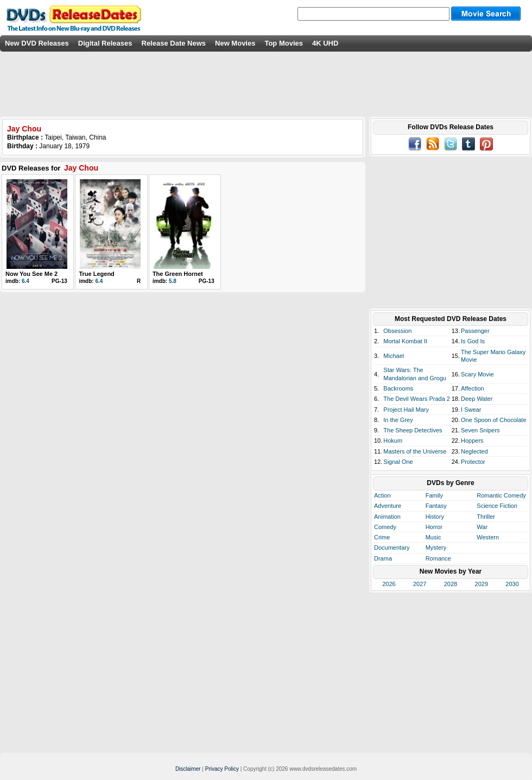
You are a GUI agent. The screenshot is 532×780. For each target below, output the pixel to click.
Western (488, 537)
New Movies (235, 43)
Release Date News (174, 43)
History (435, 517)
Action (382, 495)
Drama (383, 558)
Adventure (388, 506)
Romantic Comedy (501, 495)
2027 (420, 584)
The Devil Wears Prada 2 (417, 399)
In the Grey (398, 420)
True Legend (96, 274)
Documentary (392, 548)
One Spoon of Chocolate (493, 420)
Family (434, 495)
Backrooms (398, 388)
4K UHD (325, 43)
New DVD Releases (37, 43)
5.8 (173, 281)
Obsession (397, 331)
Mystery (436, 548)
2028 (451, 584)
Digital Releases (105, 43)
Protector (473, 462)
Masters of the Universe (415, 451)
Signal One (398, 462)
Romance (438, 558)
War (482, 527)
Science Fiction (497, 506)
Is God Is (473, 341)
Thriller (486, 517)
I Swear (471, 410)
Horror (434, 527)
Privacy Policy (222, 769)
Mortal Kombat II (405, 341)
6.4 (26, 281)
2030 (512, 584)
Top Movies (284, 43)
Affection (473, 388)
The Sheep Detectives (413, 430)
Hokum (393, 441)
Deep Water (477, 399)
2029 (482, 584)
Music (433, 537)
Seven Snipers (480, 430)
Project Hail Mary (406, 410)
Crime (382, 537)
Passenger (475, 331)
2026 (389, 584)
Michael (394, 356)
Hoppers (472, 441)
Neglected (474, 451)
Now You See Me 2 (31, 274)
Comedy (385, 527)
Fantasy (436, 506)
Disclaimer (188, 769)
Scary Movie (477, 374)
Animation (387, 517)
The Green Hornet (178, 274)
